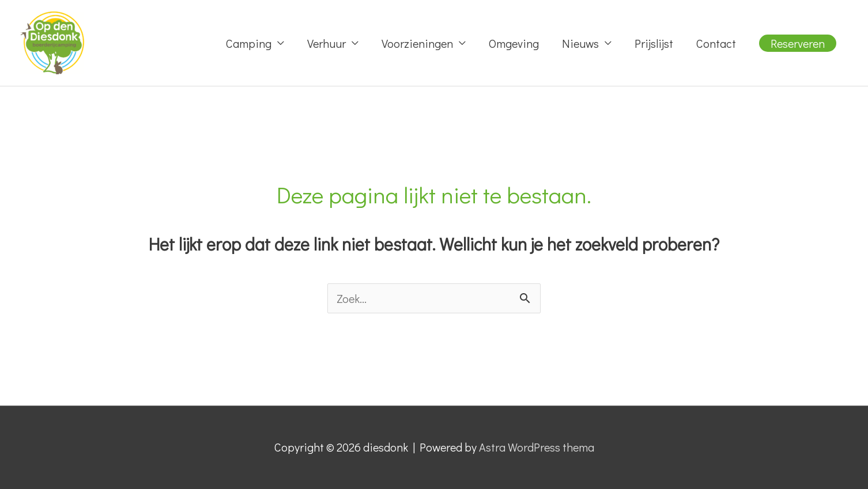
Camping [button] (249, 43)
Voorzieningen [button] (417, 43)
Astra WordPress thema (537, 447)
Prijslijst (654, 43)
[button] (798, 43)
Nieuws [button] (580, 43)
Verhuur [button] (327, 43)
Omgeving (514, 43)
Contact (716, 43)
